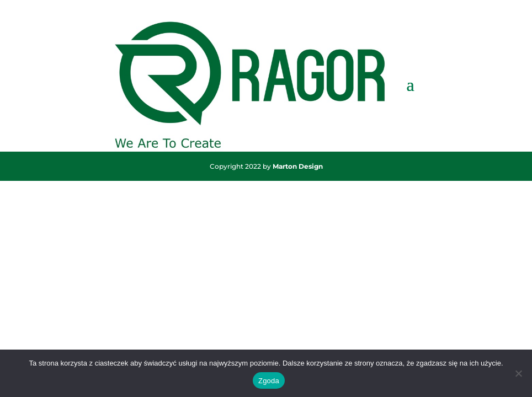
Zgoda (269, 381)
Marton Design (298, 166)
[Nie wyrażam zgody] (518, 373)
